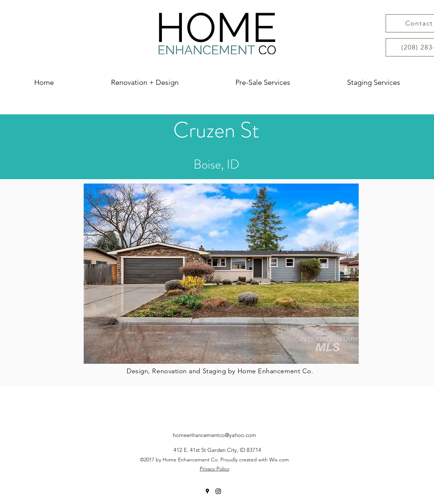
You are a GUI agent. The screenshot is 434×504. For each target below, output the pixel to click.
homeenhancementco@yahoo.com (214, 435)
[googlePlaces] (207, 491)
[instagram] (218, 491)
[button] (221, 274)
